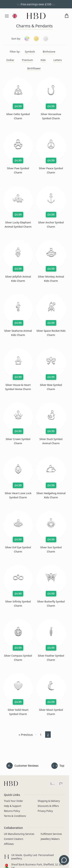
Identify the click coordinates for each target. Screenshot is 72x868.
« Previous (26, 735)
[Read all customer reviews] (22, 766)
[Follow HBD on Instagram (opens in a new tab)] (53, 783)
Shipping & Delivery (49, 801)
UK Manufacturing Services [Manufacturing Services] (19, 834)
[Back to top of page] (58, 766)
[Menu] (7, 16)
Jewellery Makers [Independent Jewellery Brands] (50, 839)
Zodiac (10, 60)
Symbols (30, 52)
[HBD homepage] (11, 783)
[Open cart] (67, 16)
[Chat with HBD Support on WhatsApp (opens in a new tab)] (61, 783)
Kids (43, 60)
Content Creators (14, 839)
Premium (27, 60)
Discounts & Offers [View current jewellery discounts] (48, 806)
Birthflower (34, 68)
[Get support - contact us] (64, 860)
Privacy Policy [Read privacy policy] (45, 811)
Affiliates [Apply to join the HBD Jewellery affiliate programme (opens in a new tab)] (9, 844)
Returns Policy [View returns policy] (12, 811)
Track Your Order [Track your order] (13, 801)
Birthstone (49, 52)
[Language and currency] (15, 16)
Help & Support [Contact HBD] (13, 806)
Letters (58, 60)
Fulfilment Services (51, 834)
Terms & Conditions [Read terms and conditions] (15, 816)
